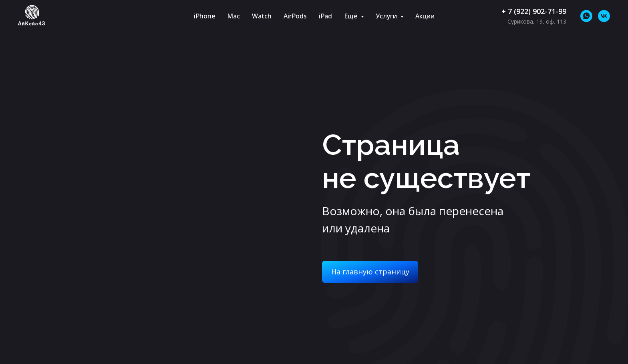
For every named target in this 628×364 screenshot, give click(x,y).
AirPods (295, 16)
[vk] (604, 16)
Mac (233, 16)
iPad (325, 16)
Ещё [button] (351, 16)
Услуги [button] (387, 16)
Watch (262, 16)
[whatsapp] (586, 16)
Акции (425, 16)
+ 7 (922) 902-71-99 (534, 11)
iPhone (204, 16)
